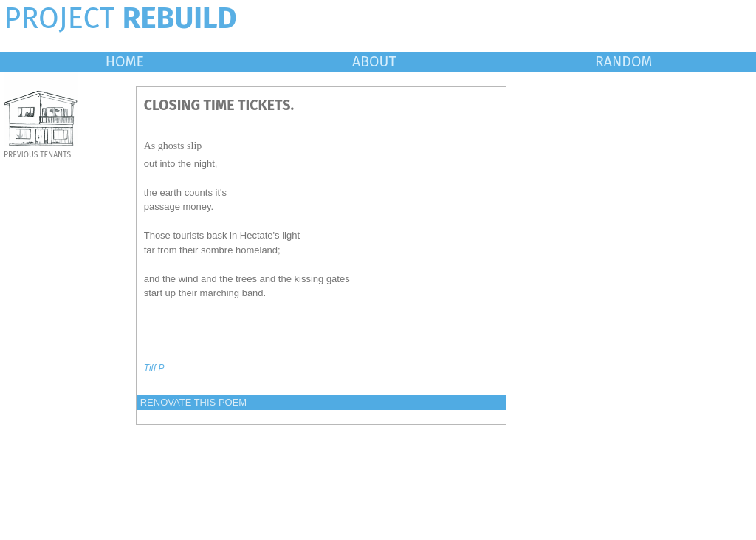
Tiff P (154, 368)
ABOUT (374, 62)
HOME (125, 62)
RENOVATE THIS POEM (193, 402)
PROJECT (120, 18)
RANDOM (623, 62)
